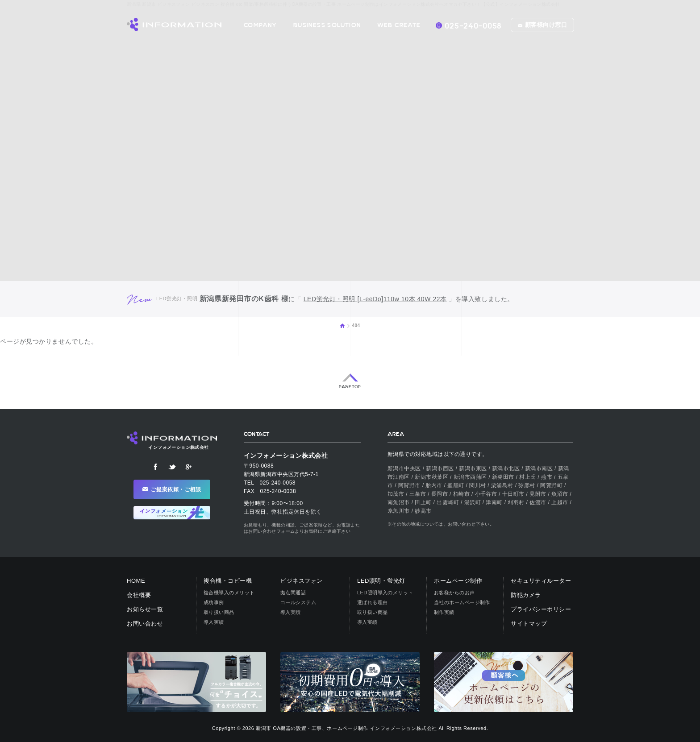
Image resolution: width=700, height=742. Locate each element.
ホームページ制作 (458, 581)
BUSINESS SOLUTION (327, 25)
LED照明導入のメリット (385, 593)
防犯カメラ (526, 595)
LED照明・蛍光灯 (381, 581)
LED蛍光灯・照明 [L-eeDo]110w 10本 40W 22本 (375, 299)
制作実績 (444, 612)
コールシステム (298, 602)
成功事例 (214, 602)
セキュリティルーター (541, 581)
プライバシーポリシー (541, 609)
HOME (342, 326)
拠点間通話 (293, 593)
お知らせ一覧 (145, 609)
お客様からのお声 (454, 593)
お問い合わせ (145, 624)
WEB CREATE (399, 25)
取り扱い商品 (219, 612)
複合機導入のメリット (229, 593)
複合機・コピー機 (228, 581)
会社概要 (139, 595)
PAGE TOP (350, 387)
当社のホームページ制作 (462, 602)
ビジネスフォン (302, 581)
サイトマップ (529, 624)
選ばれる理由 (373, 602)
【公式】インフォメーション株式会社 (174, 25)
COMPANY (260, 25)
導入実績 (214, 622)
